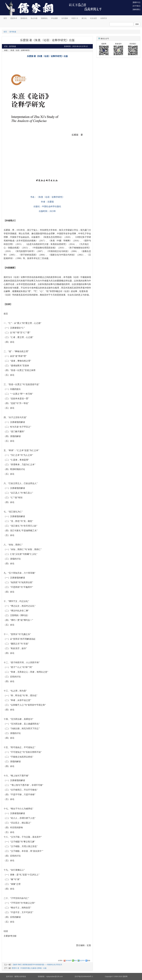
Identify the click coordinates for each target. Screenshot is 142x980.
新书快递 (13, 32)
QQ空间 (82, 961)
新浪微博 (69, 961)
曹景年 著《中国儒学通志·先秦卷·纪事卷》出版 (29, 968)
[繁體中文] (136, 2)
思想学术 (14, 18)
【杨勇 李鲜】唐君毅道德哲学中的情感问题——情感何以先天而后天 (37, 965)
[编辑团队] (136, 9)
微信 (75, 961)
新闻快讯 (24, 18)
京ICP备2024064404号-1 (84, 976)
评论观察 (54, 18)
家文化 (84, 18)
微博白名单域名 (20, 976)
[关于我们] (136, 6)
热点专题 (34, 18)
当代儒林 (65, 18)
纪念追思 (93, 18)
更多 (89, 961)
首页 (5, 18)
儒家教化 (44, 18)
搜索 (137, 24)
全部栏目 (104, 18)
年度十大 (75, 18)
